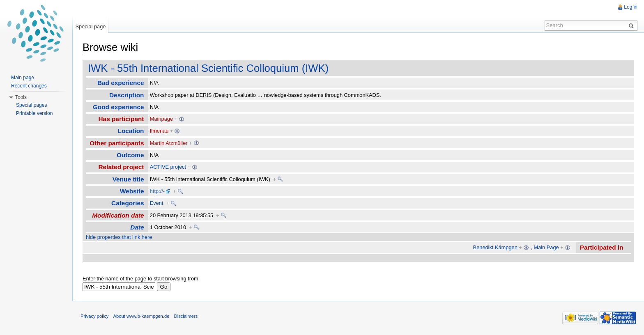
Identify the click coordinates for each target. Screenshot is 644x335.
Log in (631, 7)
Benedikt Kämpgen (495, 247)
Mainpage (161, 119)
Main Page (546, 247)
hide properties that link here (119, 237)
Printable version (34, 113)
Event (157, 203)
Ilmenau (159, 131)
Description (127, 95)
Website (132, 191)
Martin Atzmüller (169, 143)
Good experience (118, 107)
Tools (21, 97)
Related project (121, 167)
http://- (157, 191)
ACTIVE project (168, 167)
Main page (23, 78)
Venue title (128, 179)
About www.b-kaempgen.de (141, 316)
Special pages (31, 105)
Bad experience (121, 83)
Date (137, 227)
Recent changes (29, 86)
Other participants (117, 143)
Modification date (118, 215)
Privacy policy (94, 316)
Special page (90, 26)
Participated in (602, 247)
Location (131, 131)
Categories (128, 203)
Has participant (121, 119)
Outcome (130, 155)
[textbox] (119, 287)
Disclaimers (186, 316)
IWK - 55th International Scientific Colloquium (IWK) (208, 68)
